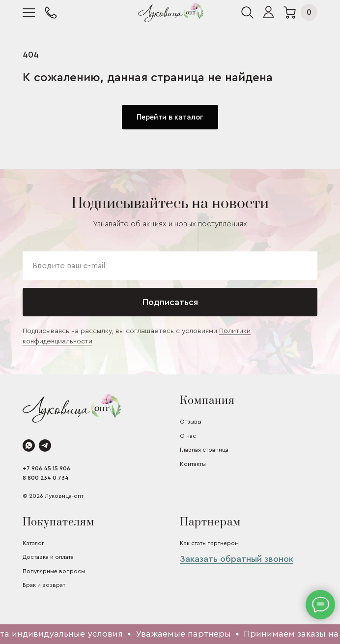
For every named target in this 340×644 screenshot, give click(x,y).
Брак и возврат (44, 585)
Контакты (193, 464)
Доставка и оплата (48, 557)
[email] (170, 266)
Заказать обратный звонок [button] (237, 559)
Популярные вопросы (54, 571)
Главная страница (204, 450)
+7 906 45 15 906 (46, 468)
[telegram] (45, 445)
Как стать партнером (209, 543)
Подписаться (170, 302)
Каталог (33, 543)
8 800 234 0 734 (46, 478)
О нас (188, 436)
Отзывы (191, 422)
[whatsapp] (29, 445)
